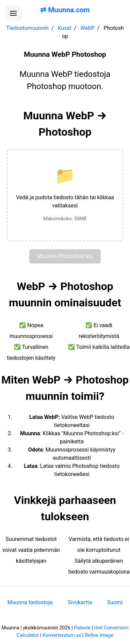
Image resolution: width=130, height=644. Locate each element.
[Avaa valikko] (13, 13)
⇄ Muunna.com (65, 10)
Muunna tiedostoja (30, 602)
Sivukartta (80, 602)
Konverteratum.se (62, 635)
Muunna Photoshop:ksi (65, 256)
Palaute (82, 628)
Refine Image (99, 635)
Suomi (115, 602)
